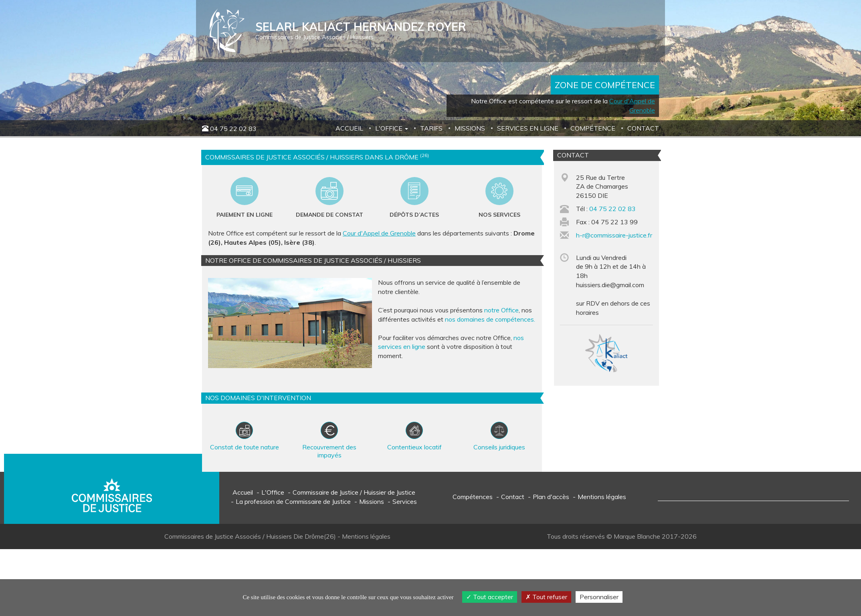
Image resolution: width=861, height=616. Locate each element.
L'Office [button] (392, 128)
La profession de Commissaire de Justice (293, 501)
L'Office (273, 492)
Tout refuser (546, 597)
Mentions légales (602, 497)
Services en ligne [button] (528, 128)
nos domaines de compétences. (490, 319)
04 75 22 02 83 (233, 129)
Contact (643, 128)
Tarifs (431, 128)
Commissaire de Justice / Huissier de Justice (354, 492)
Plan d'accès (551, 497)
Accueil (349, 128)
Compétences (473, 497)
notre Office (501, 310)
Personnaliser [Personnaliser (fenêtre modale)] (599, 597)
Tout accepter (490, 597)
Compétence (593, 128)
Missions (470, 128)
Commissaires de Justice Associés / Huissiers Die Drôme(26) (251, 536)
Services (405, 501)
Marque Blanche (637, 536)
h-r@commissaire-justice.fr (614, 235)
